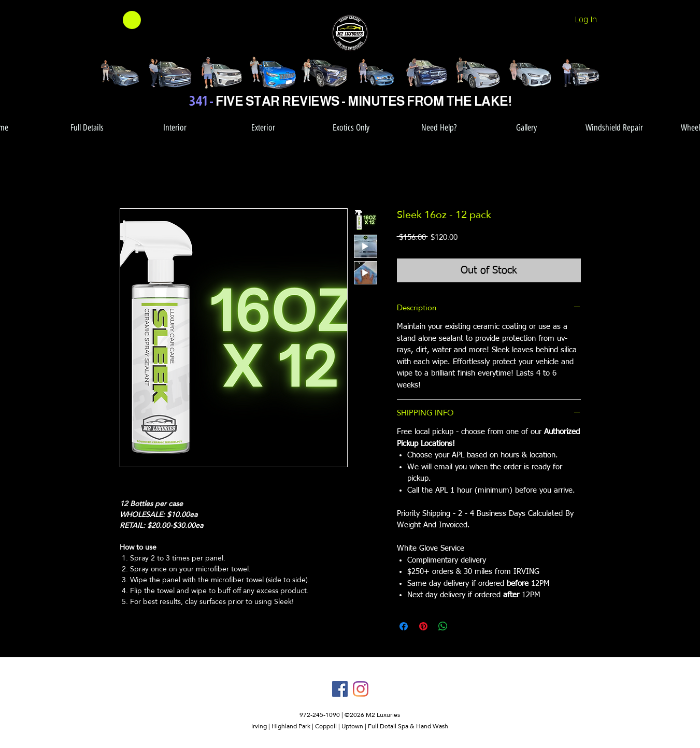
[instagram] (361, 689)
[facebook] (340, 689)
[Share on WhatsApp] (443, 626)
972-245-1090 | (322, 715)
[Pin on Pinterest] (423, 626)
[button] (119, 20)
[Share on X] (463, 626)
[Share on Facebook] (404, 626)
